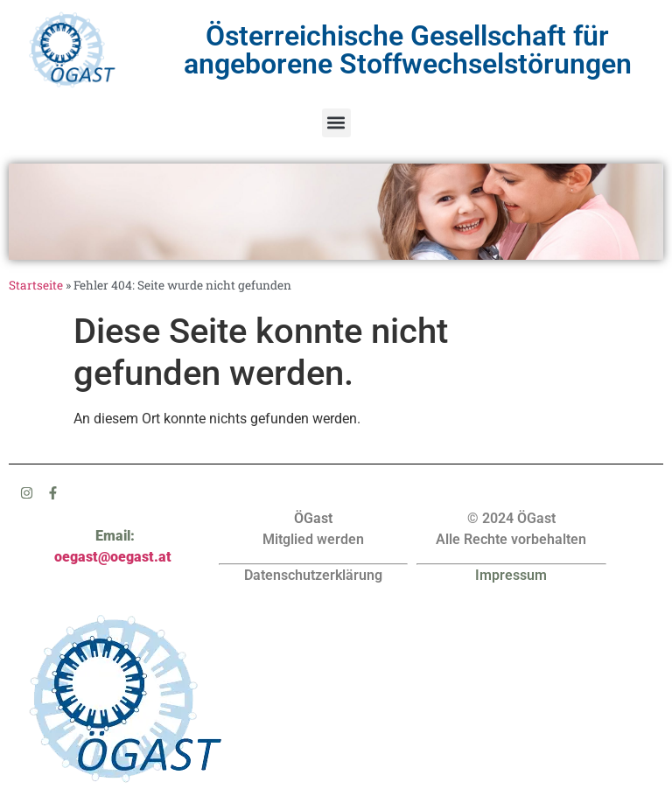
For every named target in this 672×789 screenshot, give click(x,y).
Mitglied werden (313, 539)
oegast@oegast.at (113, 557)
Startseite (36, 285)
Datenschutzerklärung (313, 575)
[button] (336, 123)
